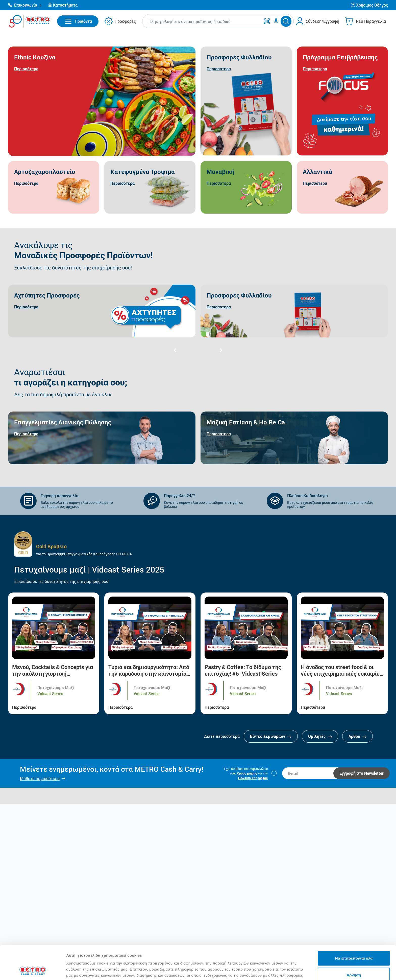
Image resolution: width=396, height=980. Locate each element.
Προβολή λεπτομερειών (300, 970)
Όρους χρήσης (247, 773)
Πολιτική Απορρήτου (253, 778)
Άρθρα (357, 736)
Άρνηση (354, 943)
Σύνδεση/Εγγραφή (323, 21)
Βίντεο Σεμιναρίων (271, 736)
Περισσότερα (24, 707)
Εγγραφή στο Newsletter (362, 773)
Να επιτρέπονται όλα (354, 926)
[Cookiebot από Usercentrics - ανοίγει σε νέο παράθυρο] (33, 970)
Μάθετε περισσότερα (40, 778)
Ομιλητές (320, 736)
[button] (25, 5)
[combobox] (202, 21)
